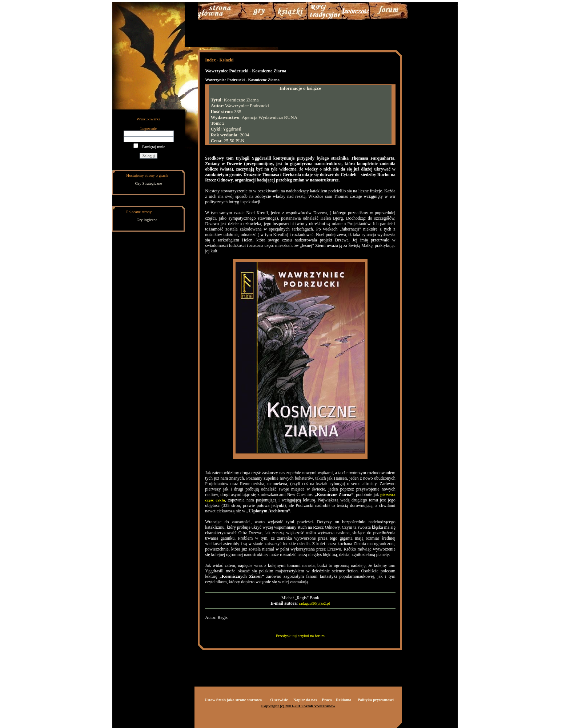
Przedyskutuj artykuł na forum (300, 636)
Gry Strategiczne (149, 183)
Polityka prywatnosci (376, 700)
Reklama (344, 700)
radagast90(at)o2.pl (314, 603)
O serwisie (279, 700)
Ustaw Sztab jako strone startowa (233, 700)
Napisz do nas (305, 700)
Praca (327, 700)
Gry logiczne (147, 220)
